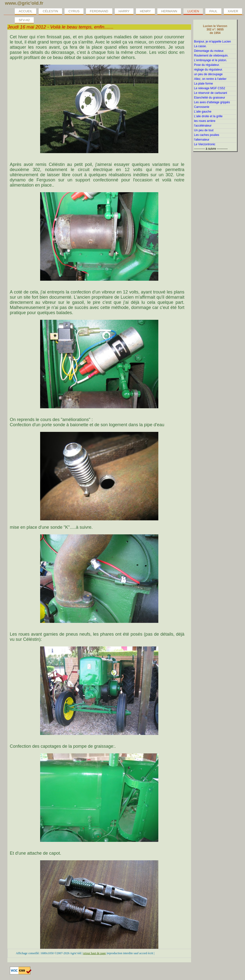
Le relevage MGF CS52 (210, 88)
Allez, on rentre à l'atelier (210, 79)
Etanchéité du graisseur (210, 98)
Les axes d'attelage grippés (212, 102)
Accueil (25, 11)
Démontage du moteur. (209, 51)
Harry (124, 11)
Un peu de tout (204, 130)
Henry (145, 11)
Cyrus (74, 11)
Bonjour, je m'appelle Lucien (212, 42)
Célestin (50, 11)
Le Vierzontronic (205, 144)
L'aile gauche (203, 112)
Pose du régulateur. (207, 65)
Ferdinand (99, 11)
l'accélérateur (203, 126)
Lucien (193, 11)
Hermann (169, 11)
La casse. (200, 46)
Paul (213, 11)
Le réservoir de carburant (211, 93)
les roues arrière (205, 121)
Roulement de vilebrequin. (211, 56)
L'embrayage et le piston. (211, 60)
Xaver (233, 11)
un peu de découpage (208, 74)
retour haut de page (95, 953)
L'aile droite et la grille (208, 116)
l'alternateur (202, 140)
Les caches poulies (207, 135)
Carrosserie (202, 107)
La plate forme (204, 84)
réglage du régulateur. (208, 70)
